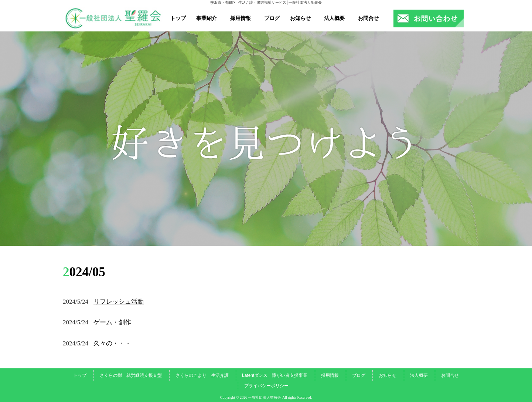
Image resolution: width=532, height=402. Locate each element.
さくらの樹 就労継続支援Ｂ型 (131, 375)
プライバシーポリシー (266, 386)
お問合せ (368, 18)
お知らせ (300, 18)
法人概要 (334, 18)
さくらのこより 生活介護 (202, 375)
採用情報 (241, 18)
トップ (178, 18)
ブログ (272, 18)
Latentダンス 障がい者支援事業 (275, 375)
